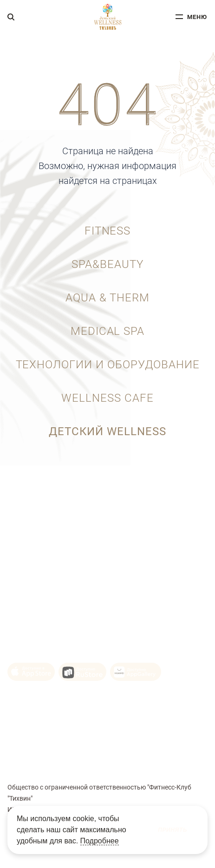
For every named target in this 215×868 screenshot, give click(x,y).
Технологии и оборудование (108, 365)
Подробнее (100, 841)
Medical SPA (108, 331)
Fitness (108, 231)
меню (197, 17)
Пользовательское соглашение (55, 713)
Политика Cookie (33, 726)
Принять (173, 830)
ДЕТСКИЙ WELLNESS (107, 431)
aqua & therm (108, 298)
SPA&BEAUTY (107, 264)
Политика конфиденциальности (56, 740)
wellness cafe (107, 398)
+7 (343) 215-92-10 (39, 522)
